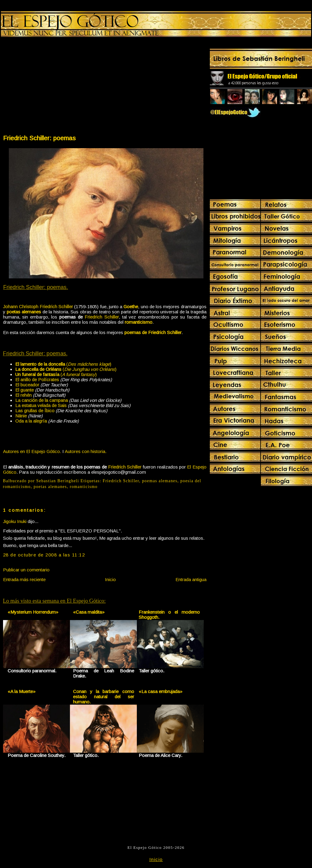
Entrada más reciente (24, 579)
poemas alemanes (160, 481)
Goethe (131, 307)
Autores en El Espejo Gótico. (32, 451)
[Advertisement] (54, 87)
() (63, 364)
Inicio (110, 579)
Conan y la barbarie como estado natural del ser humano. (104, 697)
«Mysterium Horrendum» (33, 612)
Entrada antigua (191, 579)
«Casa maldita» (89, 612)
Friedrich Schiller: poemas (39, 138)
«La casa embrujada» (161, 691)
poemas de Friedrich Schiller (153, 332)
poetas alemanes (24, 312)
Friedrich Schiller (121, 481)
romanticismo (139, 322)
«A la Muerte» (22, 691)
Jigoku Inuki (15, 521)
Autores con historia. (86, 451)
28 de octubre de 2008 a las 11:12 (44, 555)
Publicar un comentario (26, 570)
